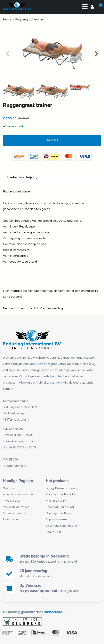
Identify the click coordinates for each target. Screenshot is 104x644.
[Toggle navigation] (85, 6)
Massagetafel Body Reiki (62, 494)
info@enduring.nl (14, 466)
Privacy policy (12, 501)
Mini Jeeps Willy (56, 501)
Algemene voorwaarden (19, 494)
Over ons (9, 488)
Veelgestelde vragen (16, 507)
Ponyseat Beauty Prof (60, 507)
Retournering (11, 519)
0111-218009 (10, 460)
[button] (96, 54)
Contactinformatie (15, 513)
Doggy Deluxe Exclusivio (61, 488)
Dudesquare (53, 612)
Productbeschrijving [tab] (22, 177)
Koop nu (52, 140)
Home (7, 19)
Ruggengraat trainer (29, 19)
